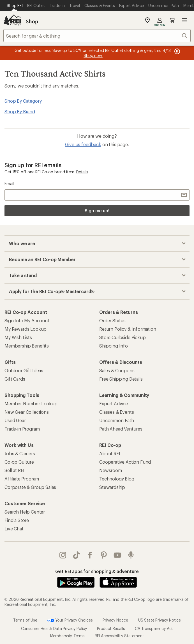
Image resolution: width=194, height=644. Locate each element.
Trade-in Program (22, 429)
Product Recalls (111, 628)
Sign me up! (97, 211)
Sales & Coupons (117, 370)
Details (82, 172)
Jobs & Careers (20, 453)
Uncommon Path (117, 420)
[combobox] (97, 36)
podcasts (131, 555)
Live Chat (14, 529)
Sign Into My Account (27, 320)
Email (9, 184)
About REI (110, 453)
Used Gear (15, 420)
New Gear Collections (27, 412)
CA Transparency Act (154, 628)
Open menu (184, 20)
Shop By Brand (20, 111)
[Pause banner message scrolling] (177, 51)
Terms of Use (25, 620)
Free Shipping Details (121, 379)
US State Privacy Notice (160, 620)
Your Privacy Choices (70, 620)
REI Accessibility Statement (119, 636)
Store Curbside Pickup (123, 337)
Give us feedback (83, 144)
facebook (90, 555)
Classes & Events (116, 412)
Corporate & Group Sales (30, 487)
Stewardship (112, 487)
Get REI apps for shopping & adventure (97, 571)
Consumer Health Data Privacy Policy (54, 628)
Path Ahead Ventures (121, 429)
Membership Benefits (27, 346)
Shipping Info (114, 346)
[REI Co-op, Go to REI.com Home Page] (12, 20)
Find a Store (17, 520)
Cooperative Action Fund (125, 462)
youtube (117, 555)
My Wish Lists (18, 337)
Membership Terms (67, 636)
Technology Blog (117, 479)
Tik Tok (77, 555)
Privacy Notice (115, 620)
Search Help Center (25, 512)
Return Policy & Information (128, 329)
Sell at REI (14, 470)
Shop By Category (23, 101)
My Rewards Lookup (26, 329)
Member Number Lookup (31, 403)
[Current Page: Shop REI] (15, 6)
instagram (63, 555)
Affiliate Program (22, 479)
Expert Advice (114, 403)
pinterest (104, 555)
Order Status (112, 320)
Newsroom (111, 470)
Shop (32, 21)
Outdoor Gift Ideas (24, 370)
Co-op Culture (19, 462)
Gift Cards (15, 379)
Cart (172, 20)
